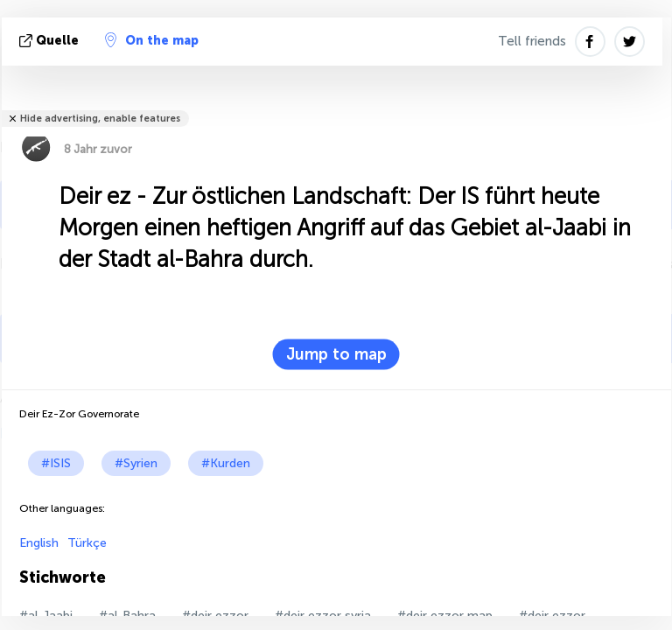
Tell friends (532, 41)
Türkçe (87, 543)
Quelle (51, 41)
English (39, 543)
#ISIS (56, 463)
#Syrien (136, 463)
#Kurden (226, 463)
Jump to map (336, 354)
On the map (152, 40)
